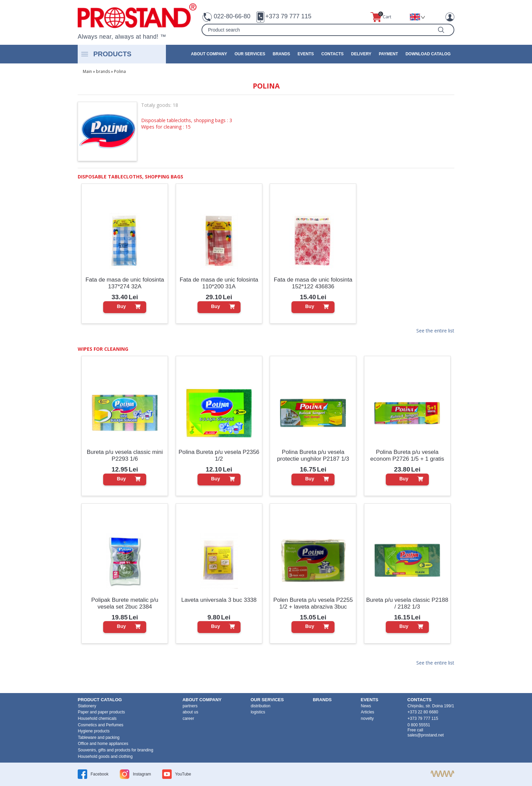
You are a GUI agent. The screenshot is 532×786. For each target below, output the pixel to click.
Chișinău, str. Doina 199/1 (431, 706)
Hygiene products (94, 731)
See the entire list (435, 331)
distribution (261, 706)
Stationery (87, 706)
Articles (368, 712)
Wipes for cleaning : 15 (166, 127)
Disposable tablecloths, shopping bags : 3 (187, 120)
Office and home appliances (103, 744)
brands (281, 54)
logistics (258, 712)
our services (250, 54)
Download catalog (428, 54)
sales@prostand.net (426, 735)
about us (190, 712)
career (188, 718)
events (306, 54)
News (366, 706)
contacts (332, 54)
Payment (388, 54)
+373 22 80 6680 (423, 712)
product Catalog (100, 700)
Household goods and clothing (105, 756)
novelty (367, 718)
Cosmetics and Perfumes (101, 725)
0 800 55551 (419, 725)
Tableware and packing (99, 737)
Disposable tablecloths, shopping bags (130, 177)
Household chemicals (97, 718)
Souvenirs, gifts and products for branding (116, 750)
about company (209, 54)
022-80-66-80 (232, 16)
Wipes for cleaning (103, 349)
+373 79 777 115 (288, 16)
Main (87, 71)
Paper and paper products (102, 712)
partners (190, 706)
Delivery (361, 54)
